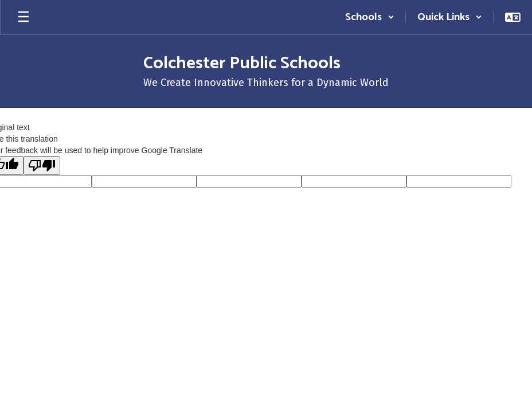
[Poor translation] (42, 165)
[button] (370, 17)
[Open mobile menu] (24, 17)
